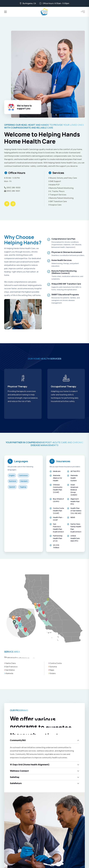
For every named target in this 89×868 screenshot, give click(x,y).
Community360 (18, 740)
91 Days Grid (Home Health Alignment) (30, 765)
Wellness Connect (19, 771)
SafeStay (15, 777)
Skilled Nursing (16, 386)
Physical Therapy (61, 386)
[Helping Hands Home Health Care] (45, 12)
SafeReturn (16, 783)
